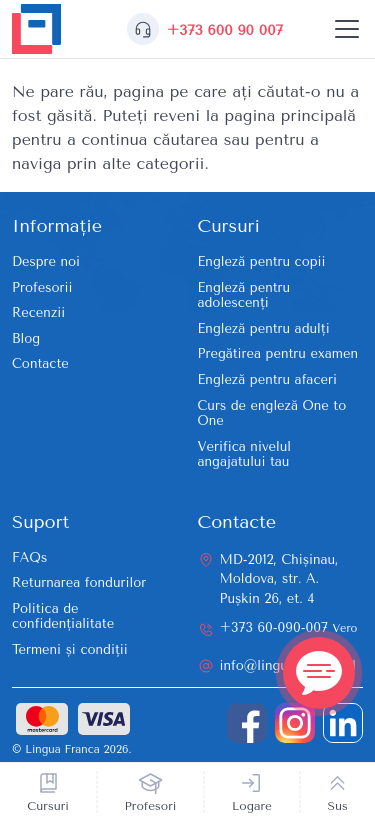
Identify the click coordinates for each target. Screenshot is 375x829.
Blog (26, 338)
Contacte (40, 363)
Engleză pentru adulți (264, 328)
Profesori (151, 806)
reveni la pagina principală (254, 115)
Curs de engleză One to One (272, 413)
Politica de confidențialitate (63, 616)
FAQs (29, 557)
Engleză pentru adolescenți (244, 295)
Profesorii (42, 287)
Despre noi (46, 261)
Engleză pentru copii (262, 261)
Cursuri (48, 806)
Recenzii (38, 312)
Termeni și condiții (70, 649)
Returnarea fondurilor (79, 582)
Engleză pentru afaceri (267, 379)
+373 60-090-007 (289, 627)
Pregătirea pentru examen (278, 353)
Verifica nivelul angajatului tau (244, 454)
